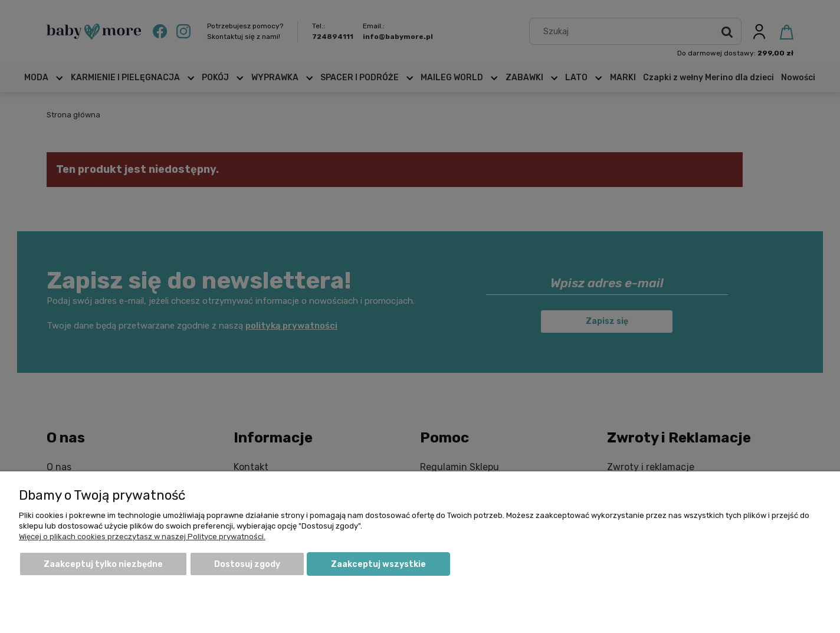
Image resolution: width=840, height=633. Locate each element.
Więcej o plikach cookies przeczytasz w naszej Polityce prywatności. (142, 537)
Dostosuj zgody (247, 564)
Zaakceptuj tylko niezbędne (103, 564)
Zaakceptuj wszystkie (378, 564)
